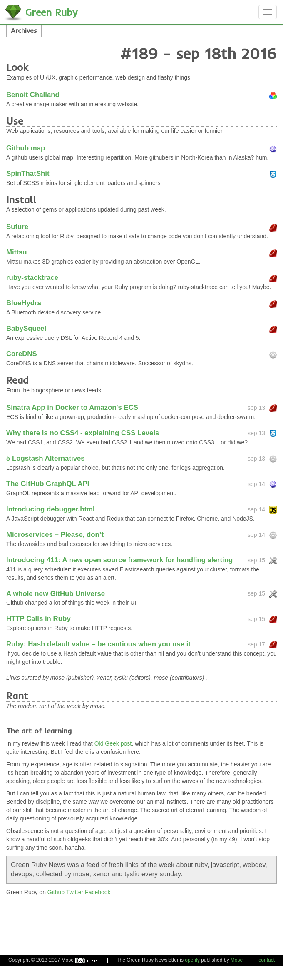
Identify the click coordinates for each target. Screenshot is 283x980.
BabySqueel (26, 328)
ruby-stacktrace (32, 278)
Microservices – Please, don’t (55, 535)
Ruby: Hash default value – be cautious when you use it (98, 644)
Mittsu (16, 252)
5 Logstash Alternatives (46, 458)
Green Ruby (51, 12)
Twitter (75, 892)
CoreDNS (22, 354)
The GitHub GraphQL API (48, 484)
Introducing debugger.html (51, 509)
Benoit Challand (33, 95)
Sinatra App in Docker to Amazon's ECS (72, 408)
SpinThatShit (28, 173)
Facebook (98, 892)
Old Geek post (113, 743)
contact (267, 960)
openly (192, 960)
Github (56, 892)
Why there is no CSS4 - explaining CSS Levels (83, 433)
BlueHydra (24, 303)
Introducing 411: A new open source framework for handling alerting (119, 560)
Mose (237, 960)
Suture (17, 227)
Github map (26, 148)
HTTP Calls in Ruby (38, 619)
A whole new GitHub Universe (56, 594)
